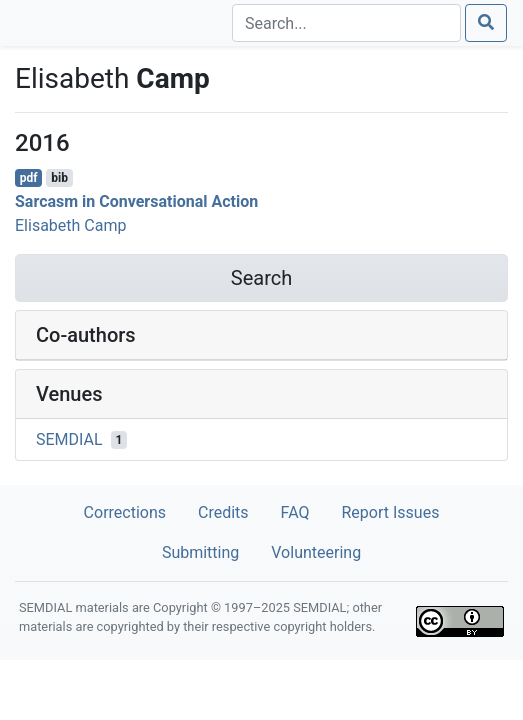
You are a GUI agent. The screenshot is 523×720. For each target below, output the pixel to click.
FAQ (295, 512)
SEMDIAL (69, 439)
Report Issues (390, 512)
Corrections (125, 512)
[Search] (346, 23)
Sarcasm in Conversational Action (136, 201)
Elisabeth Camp (70, 225)
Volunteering (316, 552)
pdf (29, 178)
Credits (223, 512)
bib (59, 178)
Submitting (200, 552)
